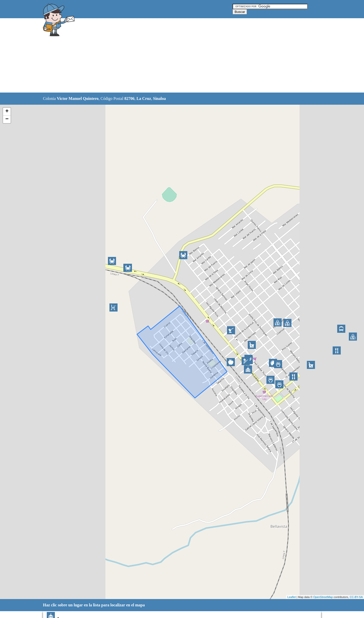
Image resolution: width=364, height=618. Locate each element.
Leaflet (292, 597)
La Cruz (144, 98)
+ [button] (7, 112)
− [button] (7, 119)
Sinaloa (159, 98)
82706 (129, 98)
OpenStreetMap (323, 597)
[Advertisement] (169, 56)
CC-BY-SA (356, 597)
